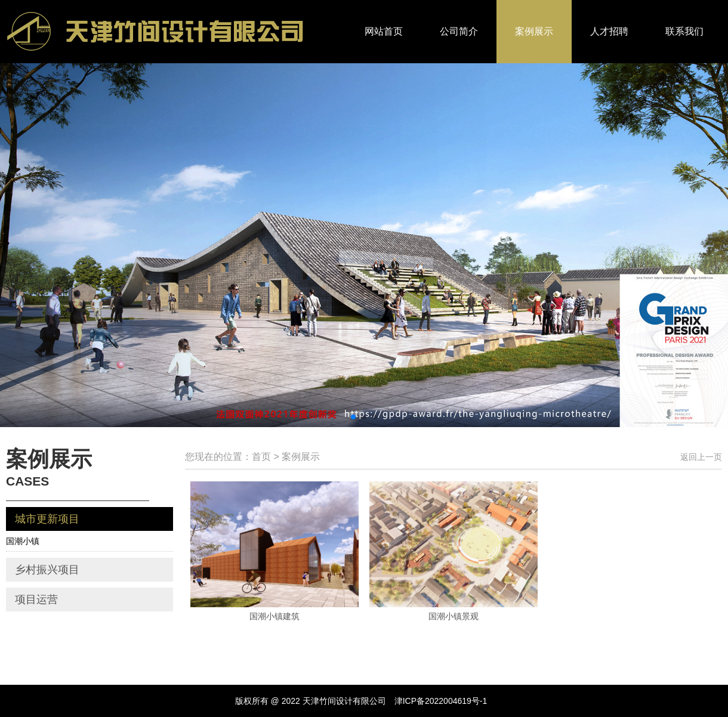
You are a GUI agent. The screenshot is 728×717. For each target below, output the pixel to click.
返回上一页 (701, 457)
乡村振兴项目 (47, 570)
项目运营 (36, 599)
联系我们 (684, 31)
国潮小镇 (23, 541)
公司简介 (459, 31)
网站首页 (384, 31)
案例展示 (534, 31)
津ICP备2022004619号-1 (441, 701)
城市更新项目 (47, 519)
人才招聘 (609, 31)
